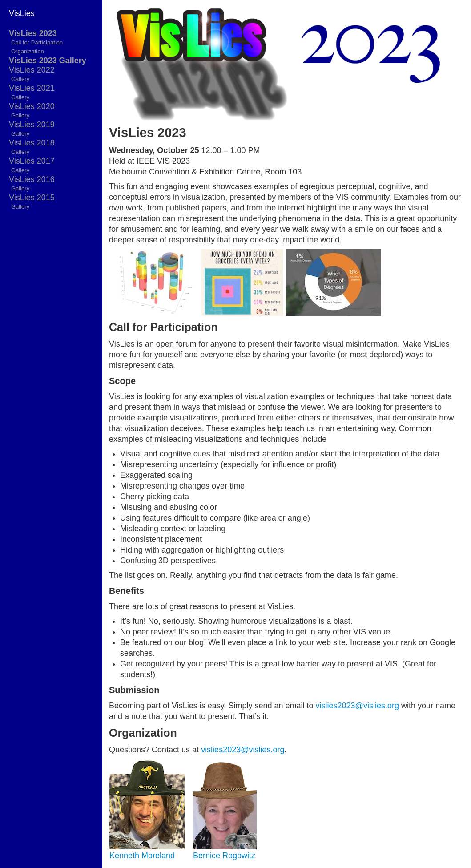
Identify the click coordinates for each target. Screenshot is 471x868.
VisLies (22, 13)
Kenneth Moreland (142, 856)
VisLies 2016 (32, 179)
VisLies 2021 (32, 88)
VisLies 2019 (32, 125)
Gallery (20, 79)
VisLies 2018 (32, 143)
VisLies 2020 (32, 106)
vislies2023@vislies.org (357, 706)
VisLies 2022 (32, 70)
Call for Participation (37, 42)
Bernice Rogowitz (224, 856)
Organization (28, 51)
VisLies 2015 (32, 198)
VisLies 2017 (32, 161)
